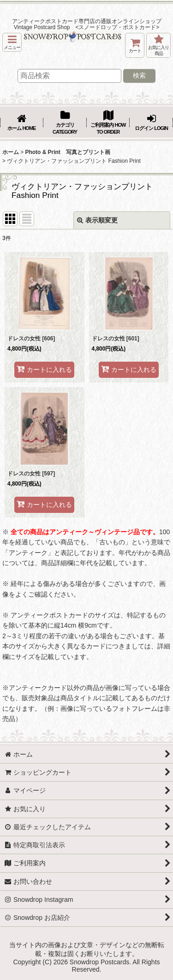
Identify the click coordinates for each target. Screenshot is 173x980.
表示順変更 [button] (97, 220)
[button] (12, 42)
